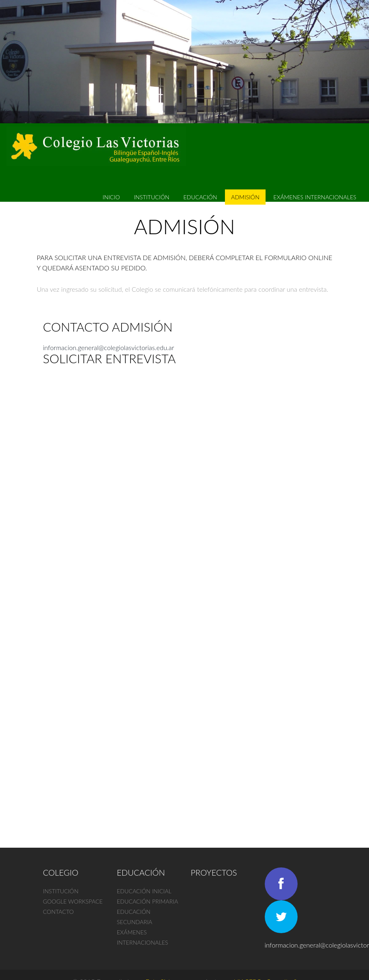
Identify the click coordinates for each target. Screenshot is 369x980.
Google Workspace (73, 901)
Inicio (111, 197)
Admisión (245, 197)
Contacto (58, 912)
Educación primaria (148, 901)
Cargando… (174, 600)
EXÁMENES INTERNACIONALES (315, 197)
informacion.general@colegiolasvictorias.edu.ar (109, 347)
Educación (200, 197)
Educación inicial (144, 891)
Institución (152, 197)
